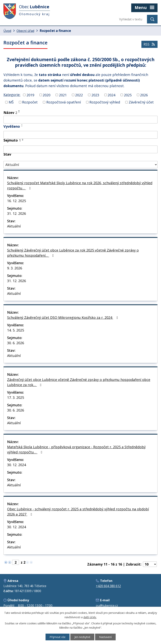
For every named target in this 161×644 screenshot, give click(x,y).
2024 (111, 95)
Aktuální (14, 226)
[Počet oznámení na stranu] (150, 564)
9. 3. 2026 (15, 268)
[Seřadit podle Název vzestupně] (19, 111)
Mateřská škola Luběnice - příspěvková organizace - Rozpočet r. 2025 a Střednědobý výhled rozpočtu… (76, 449)
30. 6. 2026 (16, 343)
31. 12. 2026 (17, 213)
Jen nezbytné (82, 637)
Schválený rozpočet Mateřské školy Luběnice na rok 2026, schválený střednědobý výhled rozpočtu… (80, 185)
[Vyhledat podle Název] (80, 120)
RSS (150, 44)
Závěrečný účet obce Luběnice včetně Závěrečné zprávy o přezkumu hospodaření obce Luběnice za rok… (79, 382)
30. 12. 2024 (17, 465)
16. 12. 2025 (17, 201)
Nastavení (105, 637)
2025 (128, 95)
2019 (30, 95)
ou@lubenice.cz (107, 606)
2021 (63, 95)
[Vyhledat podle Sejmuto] (80, 149)
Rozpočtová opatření (64, 102)
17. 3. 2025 (16, 397)
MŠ (11, 102)
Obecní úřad (25, 31)
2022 (79, 95)
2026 (144, 95)
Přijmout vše (58, 637)
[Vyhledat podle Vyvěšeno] (80, 135)
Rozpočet (30, 102)
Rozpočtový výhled (105, 102)
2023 (95, 95)
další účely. (90, 617)
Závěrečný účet (141, 102)
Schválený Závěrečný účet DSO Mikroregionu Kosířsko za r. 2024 (63, 317)
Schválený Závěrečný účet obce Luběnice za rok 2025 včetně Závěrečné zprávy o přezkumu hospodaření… (73, 253)
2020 (46, 95)
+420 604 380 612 (108, 586)
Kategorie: (12, 95)
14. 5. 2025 (16, 330)
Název (10, 112)
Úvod (7, 31)
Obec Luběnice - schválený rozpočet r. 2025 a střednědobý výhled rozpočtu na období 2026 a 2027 (78, 512)
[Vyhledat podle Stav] (80, 165)
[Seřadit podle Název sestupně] (19, 112)
